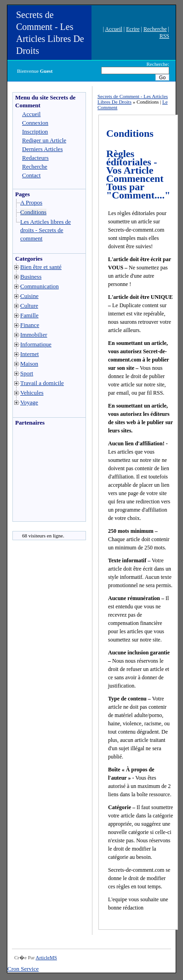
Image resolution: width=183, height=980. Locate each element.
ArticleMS (46, 957)
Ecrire (133, 29)
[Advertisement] (40, 476)
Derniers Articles (42, 149)
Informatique (36, 344)
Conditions (33, 212)
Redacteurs (35, 158)
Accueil (114, 29)
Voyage (29, 402)
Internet (29, 354)
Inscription (35, 131)
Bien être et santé (41, 267)
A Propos (31, 202)
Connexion (35, 123)
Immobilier (34, 335)
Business (31, 277)
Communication (40, 286)
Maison (29, 364)
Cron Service (23, 969)
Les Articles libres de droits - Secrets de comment (46, 230)
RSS (164, 36)
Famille (29, 315)
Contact (31, 175)
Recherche (155, 29)
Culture (29, 306)
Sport (27, 373)
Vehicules (32, 393)
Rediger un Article (44, 140)
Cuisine (29, 296)
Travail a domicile (42, 383)
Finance (30, 325)
